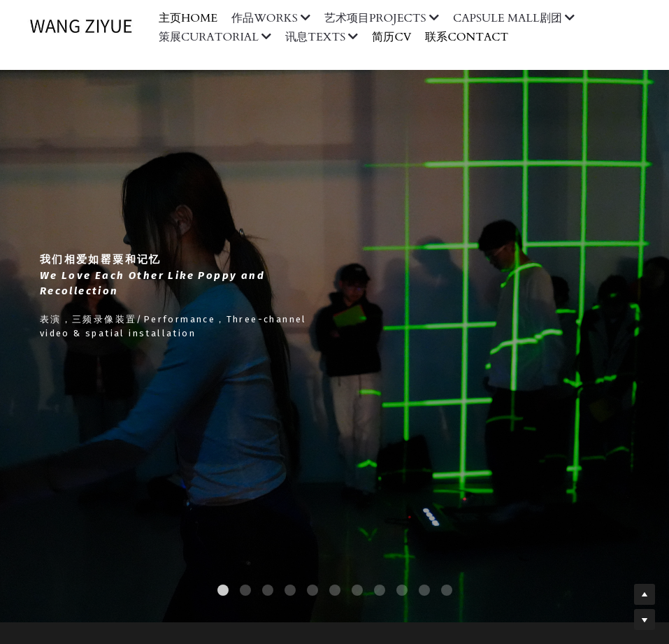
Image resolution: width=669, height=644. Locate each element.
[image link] (88, 26)
